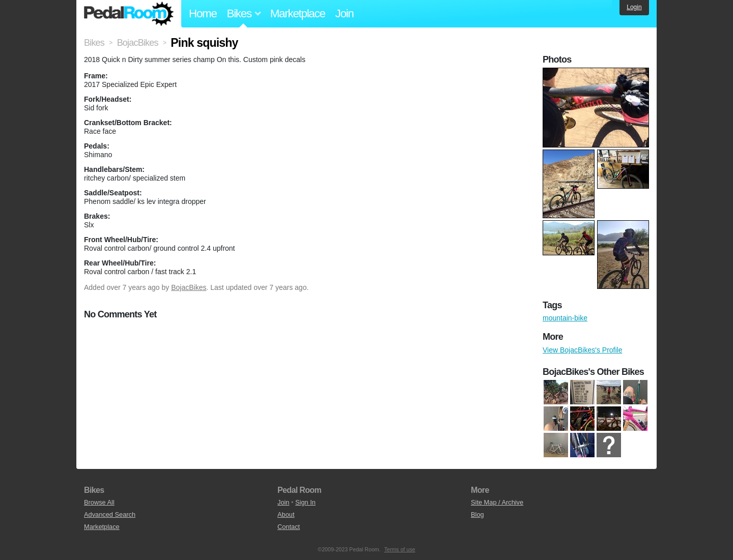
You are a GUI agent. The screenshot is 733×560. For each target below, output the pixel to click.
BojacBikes (189, 287)
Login (634, 7)
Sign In (305, 502)
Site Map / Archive (497, 502)
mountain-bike (565, 318)
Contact (289, 527)
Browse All (99, 502)
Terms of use (400, 549)
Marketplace (298, 13)
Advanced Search (110, 514)
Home (203, 13)
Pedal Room (129, 14)
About (286, 514)
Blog (477, 514)
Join (345, 13)
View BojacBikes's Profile (582, 350)
